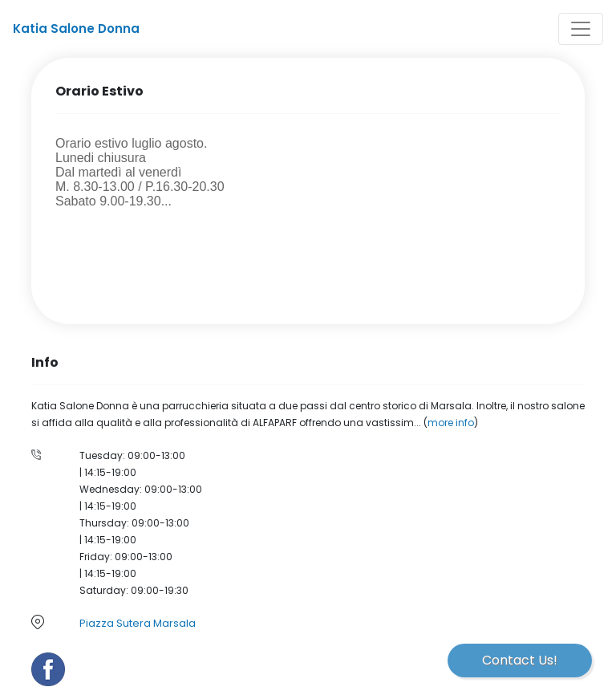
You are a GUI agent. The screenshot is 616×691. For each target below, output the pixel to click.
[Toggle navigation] (581, 29)
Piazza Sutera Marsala (138, 623)
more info (451, 423)
